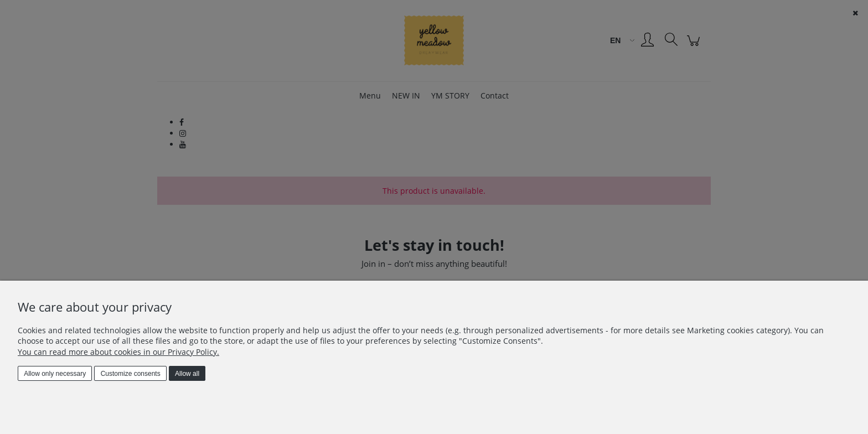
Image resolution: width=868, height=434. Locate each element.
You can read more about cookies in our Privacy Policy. (118, 352)
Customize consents (131, 374)
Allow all (187, 374)
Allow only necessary (55, 374)
